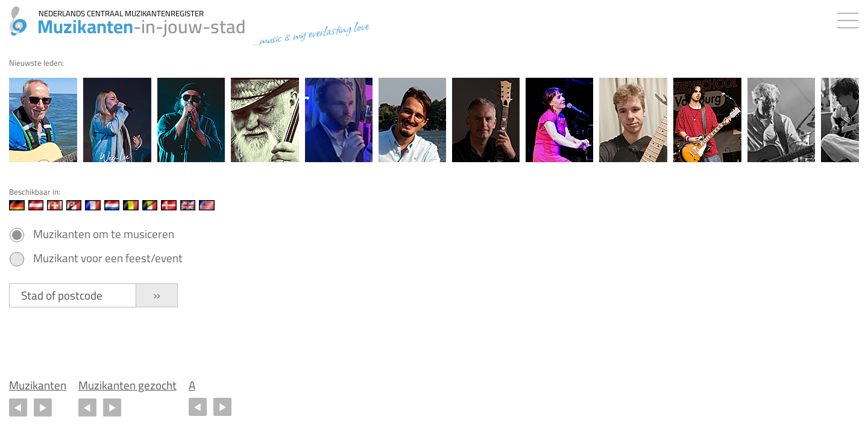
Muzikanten (38, 385)
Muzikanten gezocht (127, 385)
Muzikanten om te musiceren (104, 234)
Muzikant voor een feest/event (108, 258)
